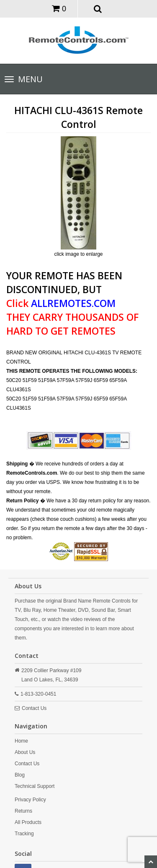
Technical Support (35, 786)
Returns (23, 811)
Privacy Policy (30, 800)
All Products (28, 822)
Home (21, 741)
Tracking (24, 834)
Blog (20, 775)
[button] (98, 8)
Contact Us (34, 708)
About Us (25, 752)
